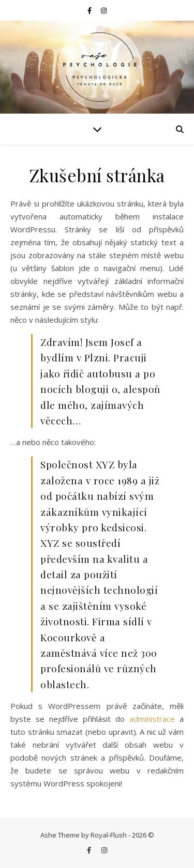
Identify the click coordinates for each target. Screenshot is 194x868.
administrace (152, 719)
